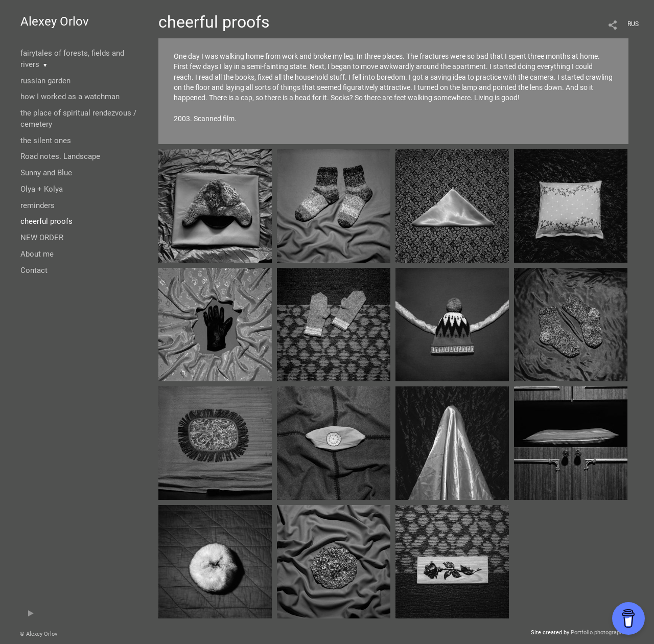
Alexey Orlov (55, 21)
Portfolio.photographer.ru (602, 632)
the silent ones (46, 141)
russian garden (45, 81)
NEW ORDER (42, 238)
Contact (34, 270)
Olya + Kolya (42, 189)
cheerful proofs (46, 221)
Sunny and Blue (46, 173)
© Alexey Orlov (39, 634)
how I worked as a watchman (70, 97)
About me (37, 254)
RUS (633, 24)
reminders (38, 205)
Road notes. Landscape (60, 156)
